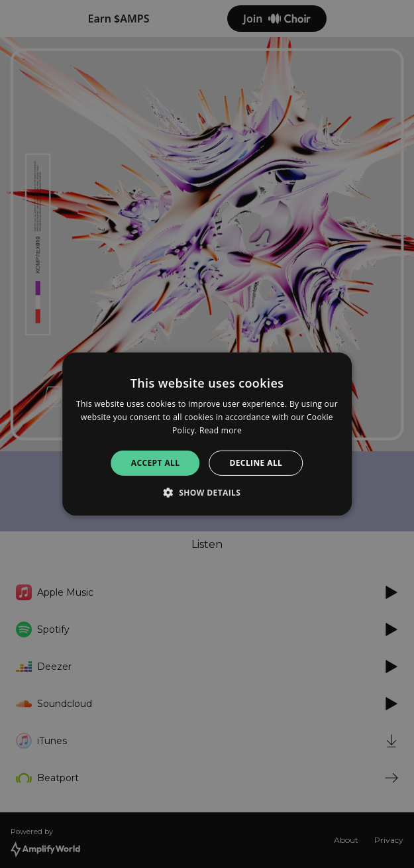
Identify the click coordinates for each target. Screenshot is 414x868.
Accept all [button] (156, 463)
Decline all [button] (256, 463)
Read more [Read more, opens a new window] (221, 430)
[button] (207, 492)
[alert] (207, 434)
